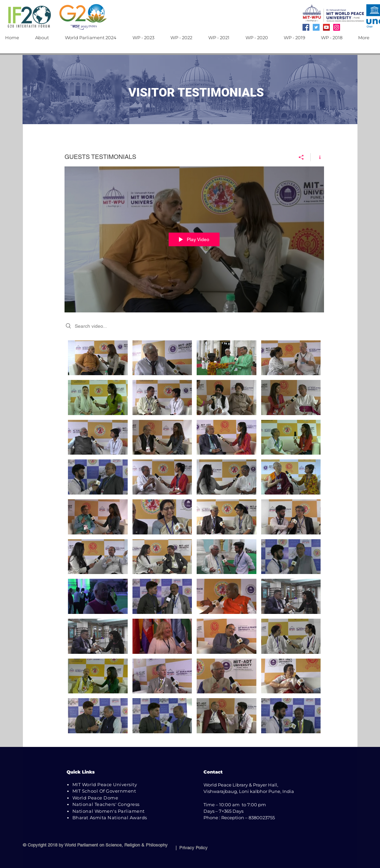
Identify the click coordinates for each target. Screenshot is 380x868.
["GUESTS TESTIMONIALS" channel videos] (194, 539)
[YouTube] (326, 27)
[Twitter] (316, 27)
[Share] (301, 157)
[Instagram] (337, 27)
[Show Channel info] (317, 157)
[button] (45, 38)
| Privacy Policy (190, 848)
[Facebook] (306, 27)
